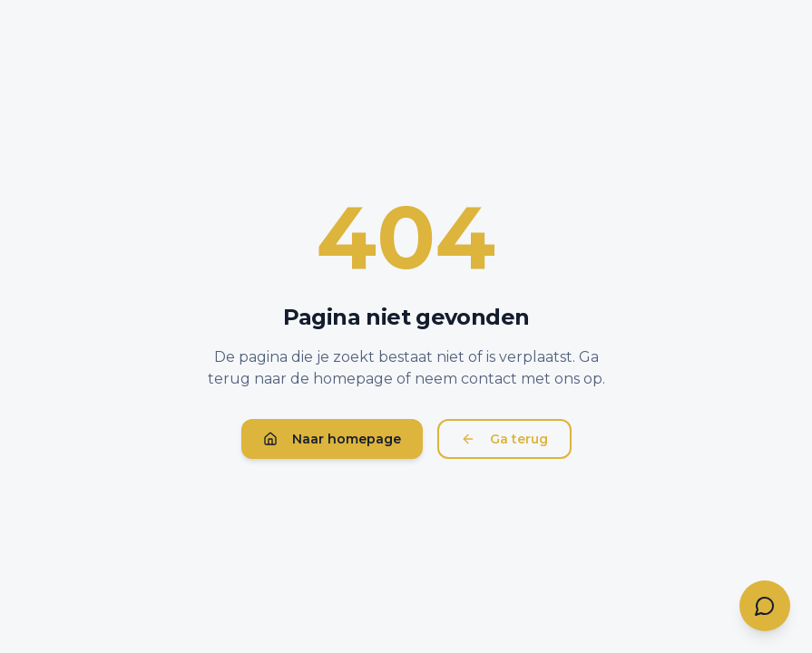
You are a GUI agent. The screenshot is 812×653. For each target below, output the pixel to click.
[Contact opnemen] (765, 606)
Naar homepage (332, 439)
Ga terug (504, 439)
